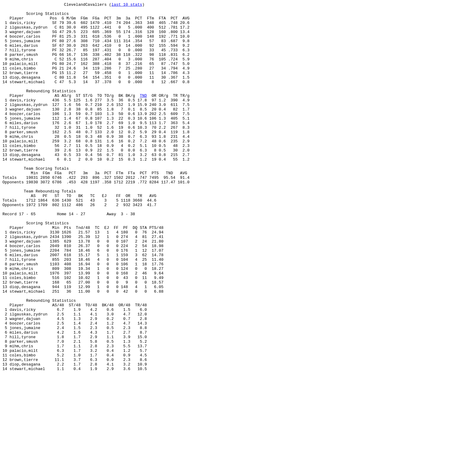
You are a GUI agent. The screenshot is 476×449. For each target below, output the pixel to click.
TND (143, 114)
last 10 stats (127, 5)
